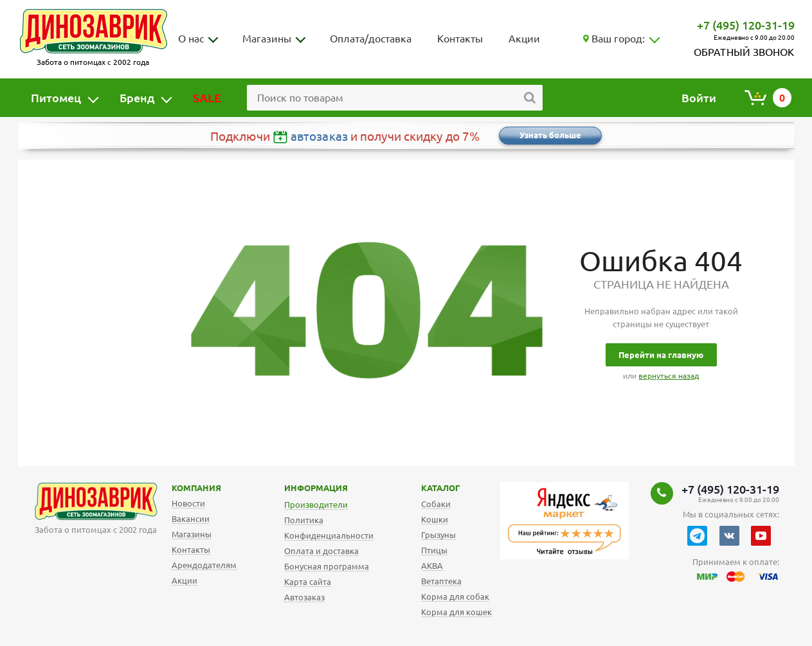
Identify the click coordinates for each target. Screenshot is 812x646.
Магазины (267, 39)
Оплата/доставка (371, 39)
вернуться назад (669, 376)
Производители (316, 505)
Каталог (430, 488)
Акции (524, 39)
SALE (207, 98)
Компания (180, 488)
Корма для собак (455, 597)
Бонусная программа (327, 566)
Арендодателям (204, 565)
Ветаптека (441, 581)
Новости (188, 503)
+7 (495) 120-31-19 (746, 25)
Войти (699, 98)
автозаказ (319, 136)
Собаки (436, 504)
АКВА (432, 566)
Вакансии (191, 519)
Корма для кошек (456, 612)
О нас (191, 39)
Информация (296, 488)
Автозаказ (304, 597)
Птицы (434, 550)
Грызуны (438, 535)
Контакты (460, 39)
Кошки (435, 519)
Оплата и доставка (321, 551)
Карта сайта (308, 582)
